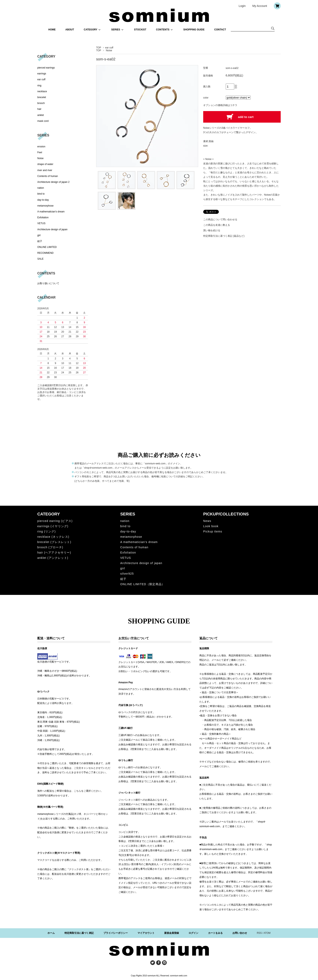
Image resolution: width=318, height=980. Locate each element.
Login (242, 6)
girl (39, 235)
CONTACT (220, 30)
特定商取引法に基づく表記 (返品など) (224, 236)
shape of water (45, 164)
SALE (40, 259)
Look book (211, 526)
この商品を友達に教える (217, 225)
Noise (109, 50)
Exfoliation (43, 217)
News (207, 521)
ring (39, 86)
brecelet (42, 97)
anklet (41, 115)
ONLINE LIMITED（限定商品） (142, 584)
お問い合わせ (240, 933)
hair (39, 109)
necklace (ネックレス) (53, 537)
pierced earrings (46, 68)
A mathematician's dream (51, 212)
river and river (45, 170)
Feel (40, 152)
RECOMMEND (45, 253)
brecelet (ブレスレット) (54, 542)
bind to (41, 194)
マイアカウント (146, 933)
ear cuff (109, 48)
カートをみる (215, 933)
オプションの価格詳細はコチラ (220, 105)
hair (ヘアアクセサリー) (54, 553)
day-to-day (43, 200)
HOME (52, 30)
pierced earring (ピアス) (55, 521)
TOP (99, 48)
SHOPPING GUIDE (194, 30)
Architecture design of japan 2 (53, 182)
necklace (42, 91)
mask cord (43, 121)
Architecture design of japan (52, 229)
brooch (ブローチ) (50, 547)
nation (41, 188)
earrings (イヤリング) (53, 526)
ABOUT (70, 30)
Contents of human (48, 176)
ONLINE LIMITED (47, 247)
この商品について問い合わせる (220, 220)
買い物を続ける (212, 230)
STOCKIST (140, 30)
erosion (41, 147)
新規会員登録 (172, 933)
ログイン (193, 933)
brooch (41, 103)
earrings (42, 74)
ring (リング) (47, 531)
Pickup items (213, 531)
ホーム (51, 933)
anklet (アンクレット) (53, 558)
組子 (40, 241)
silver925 (127, 574)
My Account (260, 6)
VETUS (41, 223)
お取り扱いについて (48, 283)
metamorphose (45, 206)
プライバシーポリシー (116, 933)
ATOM (267, 933)
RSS (259, 933)
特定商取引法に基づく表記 (79, 933)
